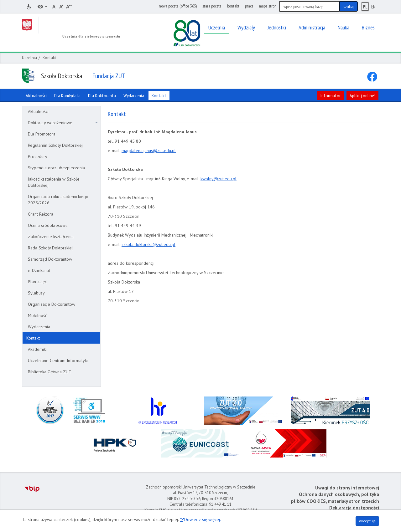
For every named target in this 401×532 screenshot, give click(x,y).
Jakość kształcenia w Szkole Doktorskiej (54, 182)
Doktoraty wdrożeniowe (63, 123)
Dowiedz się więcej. (203, 519)
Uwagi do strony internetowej (347, 488)
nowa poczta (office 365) (178, 6)
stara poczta (212, 6)
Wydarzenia (39, 327)
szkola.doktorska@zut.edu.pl (148, 244)
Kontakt (33, 338)
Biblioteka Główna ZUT (50, 372)
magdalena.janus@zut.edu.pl (149, 151)
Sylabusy (36, 293)
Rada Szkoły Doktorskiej (50, 248)
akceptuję (367, 521)
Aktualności (38, 111)
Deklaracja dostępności (354, 508)
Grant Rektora (41, 214)
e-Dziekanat (39, 270)
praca (249, 6)
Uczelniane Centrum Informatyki (58, 361)
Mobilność (37, 315)
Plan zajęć (37, 282)
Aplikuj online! (362, 95)
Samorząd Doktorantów (50, 259)
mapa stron (268, 6)
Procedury (38, 156)
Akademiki (37, 349)
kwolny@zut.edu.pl (219, 179)
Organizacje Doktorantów (52, 304)
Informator (331, 95)
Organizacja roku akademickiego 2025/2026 (58, 200)
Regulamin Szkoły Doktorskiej (55, 145)
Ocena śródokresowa (48, 225)
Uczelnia (29, 58)
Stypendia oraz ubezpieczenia (56, 168)
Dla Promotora (42, 134)
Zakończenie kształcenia (51, 237)
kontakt (233, 6)
